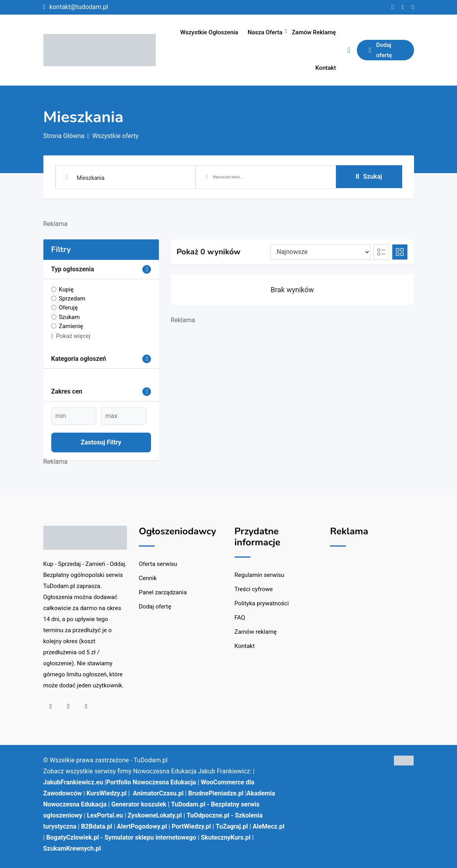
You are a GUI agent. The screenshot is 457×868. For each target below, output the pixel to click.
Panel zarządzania (163, 592)
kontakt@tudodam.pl (79, 7)
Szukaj (369, 176)
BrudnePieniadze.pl (216, 793)
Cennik (148, 578)
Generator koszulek (139, 804)
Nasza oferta (265, 32)
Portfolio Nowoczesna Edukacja (151, 782)
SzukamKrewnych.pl (72, 848)
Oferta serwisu (158, 564)
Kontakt (326, 68)
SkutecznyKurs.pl (226, 837)
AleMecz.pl (269, 826)
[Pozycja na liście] (321, 252)
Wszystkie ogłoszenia (209, 32)
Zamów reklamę (314, 32)
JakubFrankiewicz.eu (73, 782)
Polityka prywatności (262, 603)
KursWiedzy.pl (106, 793)
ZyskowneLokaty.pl (155, 815)
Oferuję (68, 308)
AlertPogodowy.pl (142, 826)
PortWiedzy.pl (191, 826)
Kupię (66, 289)
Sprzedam (72, 299)
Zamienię (71, 326)
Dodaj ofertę (380, 50)
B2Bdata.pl (96, 826)
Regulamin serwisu (259, 575)
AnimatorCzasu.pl (158, 793)
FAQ (240, 618)
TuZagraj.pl (232, 826)
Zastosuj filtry (101, 442)
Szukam (69, 317)
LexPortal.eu (105, 815)
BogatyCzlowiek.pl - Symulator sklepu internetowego (121, 837)
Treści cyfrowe (254, 589)
